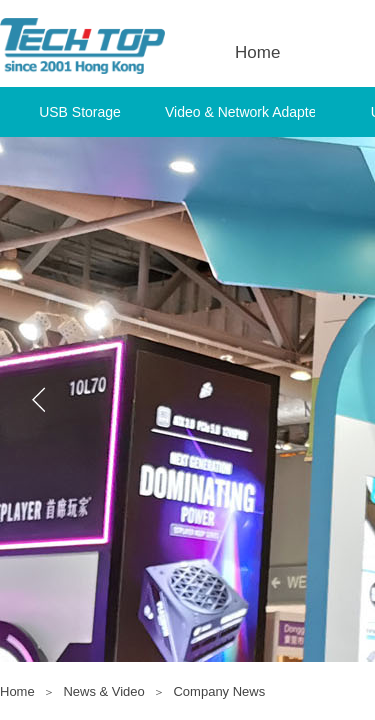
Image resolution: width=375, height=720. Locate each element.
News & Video (103, 691)
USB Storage (80, 112)
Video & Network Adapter (240, 112)
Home (17, 691)
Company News (219, 691)
